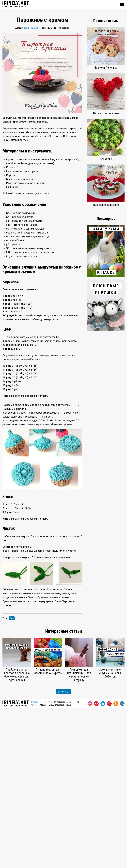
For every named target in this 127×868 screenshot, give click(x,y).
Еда (12, 618)
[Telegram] (103, 704)
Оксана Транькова (31, 28)
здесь (46, 193)
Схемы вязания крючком (16, 4)
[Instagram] (90, 704)
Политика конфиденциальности (66, 702)
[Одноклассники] (116, 704)
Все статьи (64, 692)
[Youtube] (96, 704)
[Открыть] (122, 4)
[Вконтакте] (122, 704)
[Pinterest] (109, 704)
